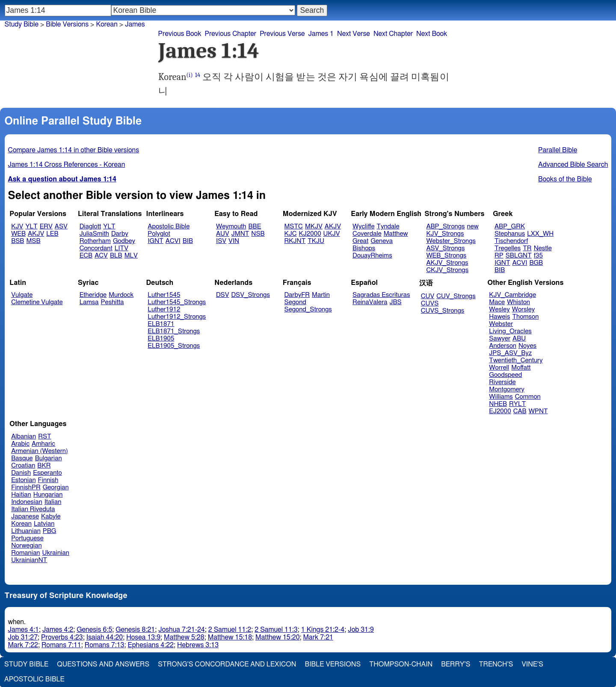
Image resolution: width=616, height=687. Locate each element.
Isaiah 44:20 (105, 637)
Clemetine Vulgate (37, 302)
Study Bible (22, 24)
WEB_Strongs (446, 256)
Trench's (496, 664)
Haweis (499, 317)
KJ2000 (310, 234)
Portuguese (27, 538)
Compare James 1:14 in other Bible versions (74, 150)
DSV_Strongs (250, 295)
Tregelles (508, 248)
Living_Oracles (510, 331)
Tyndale (388, 227)
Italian (53, 502)
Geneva (382, 241)
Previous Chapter (230, 34)
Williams (501, 397)
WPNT (538, 411)
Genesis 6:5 (94, 630)
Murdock (121, 295)
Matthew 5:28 (184, 637)
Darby (120, 234)
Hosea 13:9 (143, 637)
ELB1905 (161, 339)
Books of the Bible (565, 179)
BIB (188, 241)
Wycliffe (363, 227)
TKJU (316, 241)
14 (198, 75)
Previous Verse (282, 34)
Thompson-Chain (401, 664)
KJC (291, 234)
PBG (50, 531)
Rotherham (95, 241)
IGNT (155, 241)
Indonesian (27, 502)
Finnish (48, 480)
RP (499, 256)
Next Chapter (393, 34)
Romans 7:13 (105, 645)
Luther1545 (164, 295)
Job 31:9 (361, 630)
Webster (501, 324)
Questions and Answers (103, 664)
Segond (295, 302)
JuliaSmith (94, 234)
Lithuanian (26, 531)
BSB (18, 241)
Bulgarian (49, 458)
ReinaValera (370, 302)
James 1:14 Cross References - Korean (67, 165)
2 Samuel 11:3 (276, 630)
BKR (44, 466)
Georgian (56, 487)
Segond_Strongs (308, 309)
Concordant (96, 248)
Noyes (527, 346)
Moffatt (521, 368)
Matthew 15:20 (277, 637)
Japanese (25, 517)
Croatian (23, 466)
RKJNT (295, 241)
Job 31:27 (23, 637)
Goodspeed (505, 375)
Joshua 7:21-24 (182, 630)
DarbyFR (297, 295)
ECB (86, 256)
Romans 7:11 (61, 645)
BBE (255, 227)
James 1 (321, 34)
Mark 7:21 (318, 637)
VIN (234, 241)
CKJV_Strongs (447, 270)
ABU (519, 339)
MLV (131, 256)
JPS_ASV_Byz (510, 353)
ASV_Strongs (445, 248)
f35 (538, 256)
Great (360, 241)
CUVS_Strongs (443, 311)
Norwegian (26, 546)
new (473, 227)
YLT (31, 227)
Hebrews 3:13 (198, 645)
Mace (497, 302)
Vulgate (22, 295)
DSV (223, 295)
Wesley (499, 309)
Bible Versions (67, 24)
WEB (18, 234)
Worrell (499, 368)
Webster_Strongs (451, 241)
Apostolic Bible (34, 679)
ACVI (173, 241)
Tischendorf (511, 241)
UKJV (332, 234)
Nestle (543, 248)
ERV (46, 227)
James (135, 24)
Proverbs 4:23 (62, 637)
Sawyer (500, 339)
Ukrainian (56, 553)
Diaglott (90, 227)
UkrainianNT (29, 560)
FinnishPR (26, 487)
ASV (61, 227)
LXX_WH (540, 234)
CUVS (430, 304)
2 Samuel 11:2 (230, 630)
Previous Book (180, 34)
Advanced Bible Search (573, 165)
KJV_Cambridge (512, 295)
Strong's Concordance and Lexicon (227, 664)
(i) (190, 75)
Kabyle (51, 517)
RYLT (517, 404)
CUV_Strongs (456, 296)
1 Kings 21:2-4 (323, 630)
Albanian (24, 437)
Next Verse (354, 34)
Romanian (25, 553)
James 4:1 (24, 630)
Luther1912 (164, 309)
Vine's (533, 664)
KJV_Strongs (445, 234)
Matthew (396, 234)
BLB (116, 256)
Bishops (364, 248)
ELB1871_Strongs (174, 331)
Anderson (503, 346)
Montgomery (507, 389)
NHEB (498, 404)
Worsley (523, 309)
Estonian (23, 480)
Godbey (124, 241)
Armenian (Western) (40, 451)
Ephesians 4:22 (151, 645)
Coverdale (367, 234)
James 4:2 (58, 630)
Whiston (518, 302)
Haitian (21, 495)
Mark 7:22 (23, 645)
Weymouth (231, 227)
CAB (520, 411)
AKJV (36, 234)
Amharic (43, 444)
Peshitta (113, 302)
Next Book (432, 34)
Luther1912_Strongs (177, 317)
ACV (101, 256)
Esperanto (47, 473)
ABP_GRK (510, 227)
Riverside (502, 382)
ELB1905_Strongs (174, 346)
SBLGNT (519, 256)
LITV (121, 248)
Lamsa (89, 302)
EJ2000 (500, 411)
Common (528, 397)
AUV (223, 234)
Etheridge (93, 295)
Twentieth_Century (516, 360)
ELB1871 (161, 324)
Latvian (44, 524)
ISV (221, 241)
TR (527, 248)
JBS (395, 302)
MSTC (294, 227)
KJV (17, 227)
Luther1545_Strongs (177, 302)
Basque (22, 458)
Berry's (456, 664)
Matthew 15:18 (230, 637)
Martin (321, 295)
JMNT (240, 234)
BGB (536, 263)
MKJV (314, 227)
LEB (52, 234)
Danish (21, 473)
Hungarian (48, 495)
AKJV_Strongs (447, 263)
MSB (33, 241)
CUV (428, 296)
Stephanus (510, 234)
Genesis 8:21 (135, 630)
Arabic (20, 444)
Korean (107, 24)
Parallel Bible (558, 150)
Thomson (525, 317)
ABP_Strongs (445, 227)
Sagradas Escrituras (381, 295)
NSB (258, 234)
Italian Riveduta (33, 509)
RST (45, 437)
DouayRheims (372, 256)
